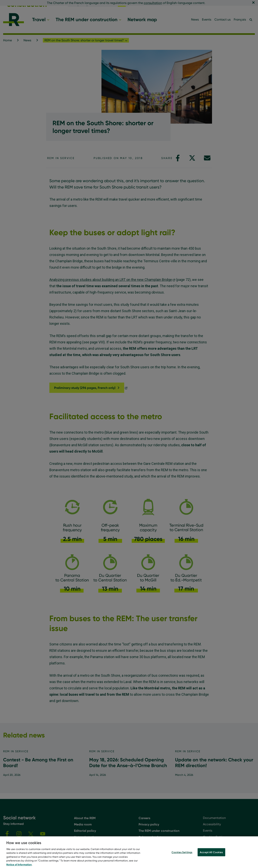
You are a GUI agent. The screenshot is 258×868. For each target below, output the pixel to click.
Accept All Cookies (211, 855)
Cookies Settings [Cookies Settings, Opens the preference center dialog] (182, 855)
